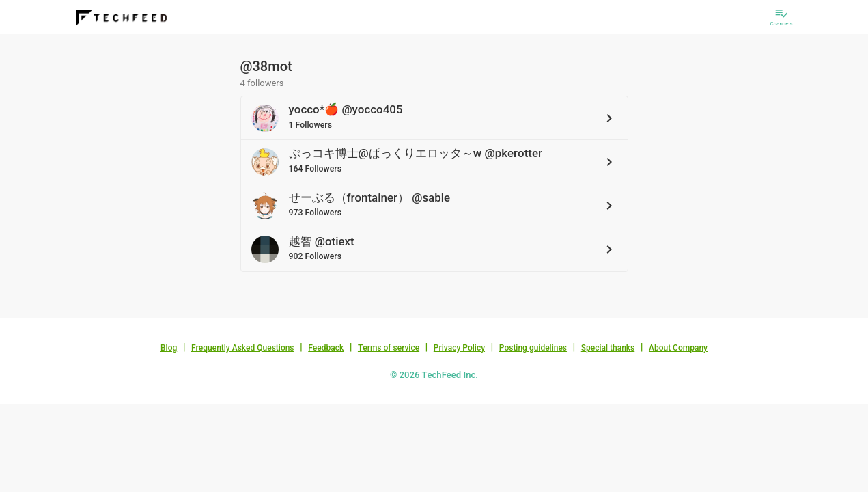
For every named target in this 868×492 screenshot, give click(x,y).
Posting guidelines (533, 348)
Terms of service (389, 348)
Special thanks (608, 348)
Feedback (326, 348)
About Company (678, 348)
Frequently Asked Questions (243, 348)
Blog (169, 348)
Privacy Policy (459, 348)
